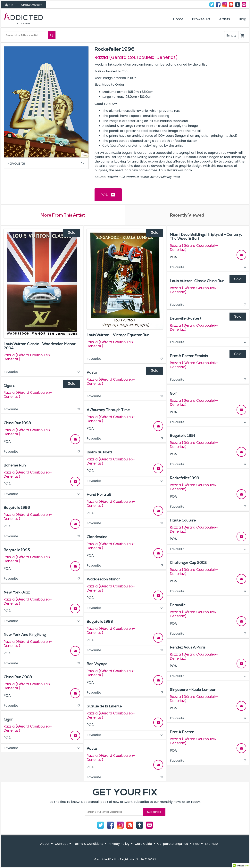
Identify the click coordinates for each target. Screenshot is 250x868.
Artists (225, 19)
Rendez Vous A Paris (188, 647)
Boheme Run (15, 465)
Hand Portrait (99, 495)
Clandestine (97, 537)
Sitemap (211, 844)
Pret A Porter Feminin (189, 356)
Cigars (9, 386)
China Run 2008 (18, 677)
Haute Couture (183, 520)
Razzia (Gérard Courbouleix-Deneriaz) (136, 57)
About (45, 844)
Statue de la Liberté (104, 706)
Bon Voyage (97, 664)
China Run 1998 (17, 423)
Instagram (225, 4)
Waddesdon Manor (103, 579)
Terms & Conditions (88, 844)
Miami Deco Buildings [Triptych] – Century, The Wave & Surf (206, 237)
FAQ (196, 844)
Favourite (46, 163)
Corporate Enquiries (173, 844)
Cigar (8, 719)
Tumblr (237, 4)
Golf (174, 394)
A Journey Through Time (108, 410)
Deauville (178, 605)
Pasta (92, 372)
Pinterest (231, 4)
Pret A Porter (182, 732)
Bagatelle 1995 (17, 550)
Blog (243, 19)
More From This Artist (63, 215)
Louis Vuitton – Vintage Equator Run (118, 335)
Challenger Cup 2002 (188, 563)
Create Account (32, 5)
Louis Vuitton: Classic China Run (197, 281)
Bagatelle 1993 (100, 622)
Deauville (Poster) (185, 318)
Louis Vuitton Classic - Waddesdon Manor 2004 (40, 346)
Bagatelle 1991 (183, 436)
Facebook (218, 4)
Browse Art (201, 19)
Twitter (212, 4)
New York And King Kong (25, 635)
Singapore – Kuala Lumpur (193, 690)
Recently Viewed (187, 215)
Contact (244, 4)
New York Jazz (17, 592)
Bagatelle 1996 (17, 508)
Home (178, 19)
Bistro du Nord (99, 452)
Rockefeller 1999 (185, 478)
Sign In (9, 5)
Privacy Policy (119, 844)
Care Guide (143, 844)
